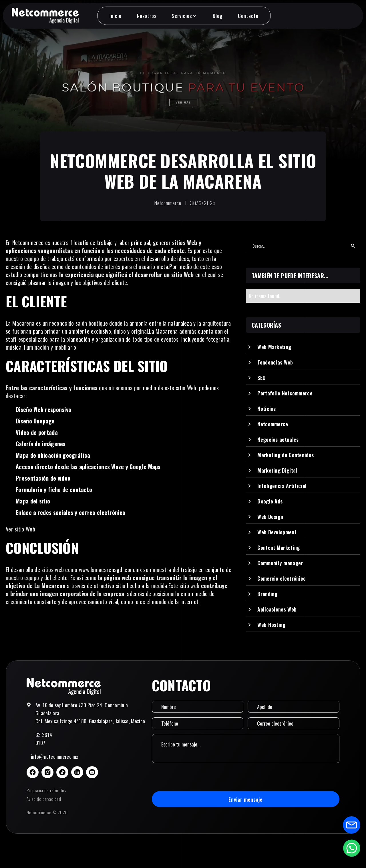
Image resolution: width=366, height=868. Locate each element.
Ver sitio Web (20, 529)
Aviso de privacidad (44, 799)
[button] (184, 16)
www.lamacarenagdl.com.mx (111, 570)
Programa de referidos (46, 790)
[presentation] (195, 777)
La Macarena (20, 323)
